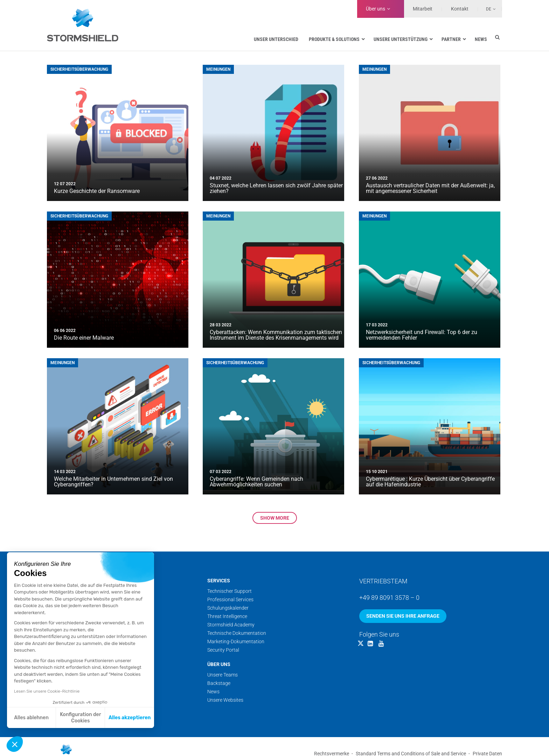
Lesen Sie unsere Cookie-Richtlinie (47, 691)
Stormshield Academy (231, 625)
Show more (275, 518)
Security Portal (223, 650)
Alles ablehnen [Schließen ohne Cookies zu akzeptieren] (31, 718)
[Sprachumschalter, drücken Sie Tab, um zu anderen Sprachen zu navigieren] (487, 9)
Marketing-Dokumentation (236, 641)
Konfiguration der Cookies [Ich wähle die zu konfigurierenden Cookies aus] (80, 718)
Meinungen (218, 69)
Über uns (376, 9)
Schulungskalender (228, 608)
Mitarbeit (423, 9)
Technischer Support (230, 591)
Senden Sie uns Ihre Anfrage (403, 616)
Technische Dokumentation (237, 633)
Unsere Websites (225, 700)
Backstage (219, 683)
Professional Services (230, 599)
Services (219, 581)
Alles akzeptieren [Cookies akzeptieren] (130, 718)
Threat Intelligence (227, 616)
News (213, 692)
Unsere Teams (223, 675)
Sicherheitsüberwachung (79, 69)
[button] (15, 744)
